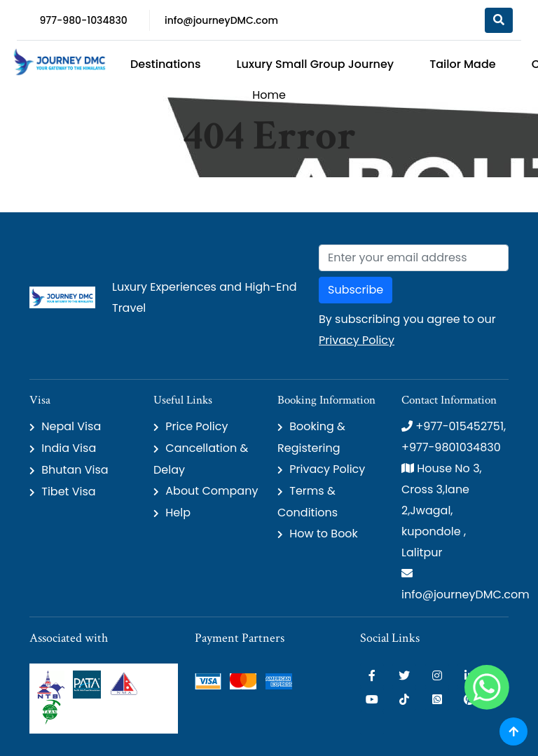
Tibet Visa (68, 492)
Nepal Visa (71, 426)
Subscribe (356, 290)
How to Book (324, 534)
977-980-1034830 (83, 20)
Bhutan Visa (75, 470)
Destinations (165, 64)
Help (178, 513)
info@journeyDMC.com (221, 20)
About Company (212, 491)
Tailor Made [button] (463, 64)
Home (269, 95)
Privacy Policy (357, 340)
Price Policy (196, 426)
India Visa (69, 448)
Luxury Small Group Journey (315, 64)
